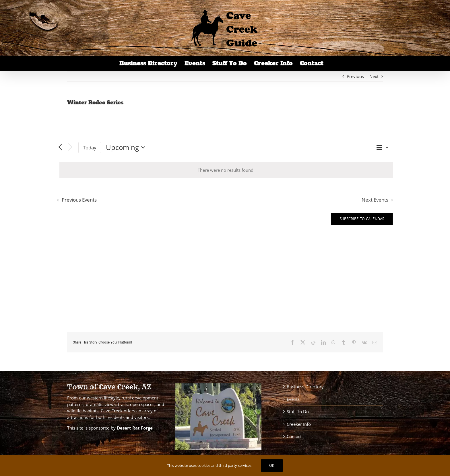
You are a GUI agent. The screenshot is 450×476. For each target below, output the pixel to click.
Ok (272, 465)
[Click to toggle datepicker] (127, 147)
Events (293, 399)
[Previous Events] (61, 147)
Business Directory (305, 387)
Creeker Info (299, 424)
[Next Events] (70, 148)
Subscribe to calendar (362, 219)
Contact (294, 436)
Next (374, 76)
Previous (355, 76)
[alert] (226, 170)
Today (90, 148)
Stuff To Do (298, 411)
